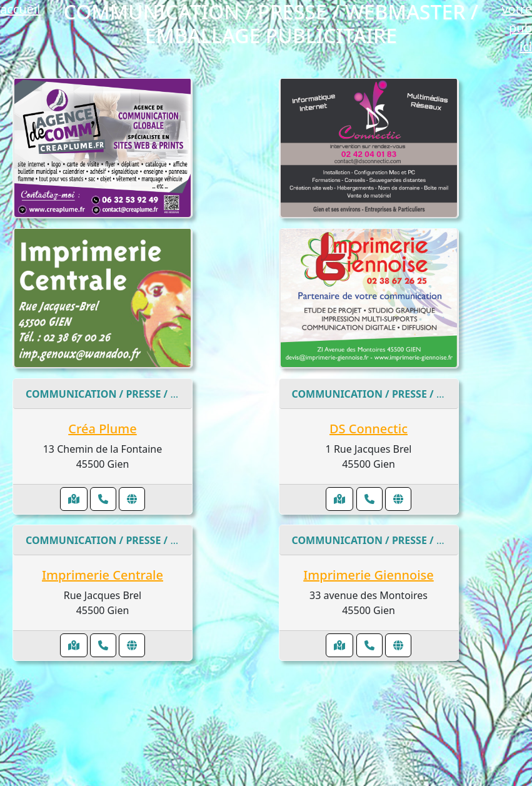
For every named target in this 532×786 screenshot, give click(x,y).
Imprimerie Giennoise (369, 575)
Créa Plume (102, 429)
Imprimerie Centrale (103, 575)
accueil (20, 9)
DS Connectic (369, 429)
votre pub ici (517, 28)
